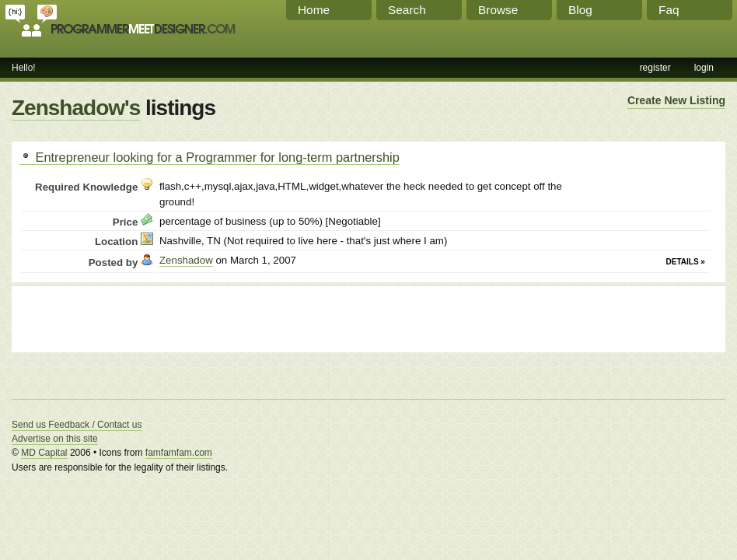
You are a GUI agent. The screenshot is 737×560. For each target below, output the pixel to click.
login (704, 68)
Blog (580, 10)
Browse (498, 10)
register (655, 68)
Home (314, 10)
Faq (669, 10)
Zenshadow (186, 260)
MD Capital (44, 453)
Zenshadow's (76, 108)
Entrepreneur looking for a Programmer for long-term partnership (210, 157)
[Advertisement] (201, 317)
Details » (686, 262)
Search (407, 10)
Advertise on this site (55, 439)
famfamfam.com (179, 453)
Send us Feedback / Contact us (77, 425)
